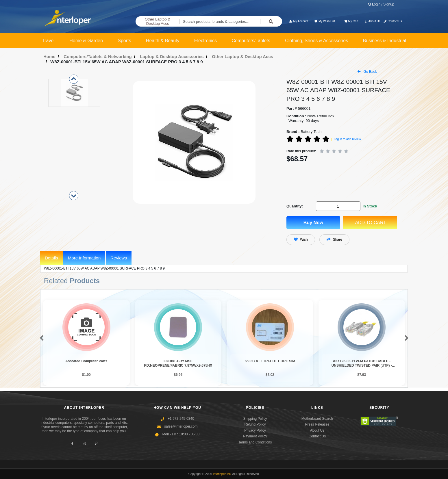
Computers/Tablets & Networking (98, 56)
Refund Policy (255, 424)
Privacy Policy (255, 430)
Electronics (206, 41)
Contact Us (393, 21)
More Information (84, 258)
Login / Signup (381, 4)
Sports (124, 41)
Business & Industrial (385, 41)
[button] (41, 338)
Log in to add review (347, 139)
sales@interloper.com (181, 426)
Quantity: (295, 206)
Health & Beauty (163, 41)
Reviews (119, 258)
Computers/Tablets (251, 41)
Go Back (367, 72)
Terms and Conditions (255, 442)
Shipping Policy (255, 419)
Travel (48, 41)
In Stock (370, 206)
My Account (298, 21)
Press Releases (317, 424)
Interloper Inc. (222, 474)
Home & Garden (86, 41)
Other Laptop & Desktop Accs (158, 22)
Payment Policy (255, 436)
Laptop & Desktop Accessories (172, 56)
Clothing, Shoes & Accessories (316, 41)
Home (49, 56)
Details (51, 258)
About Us (372, 21)
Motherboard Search (317, 419)
